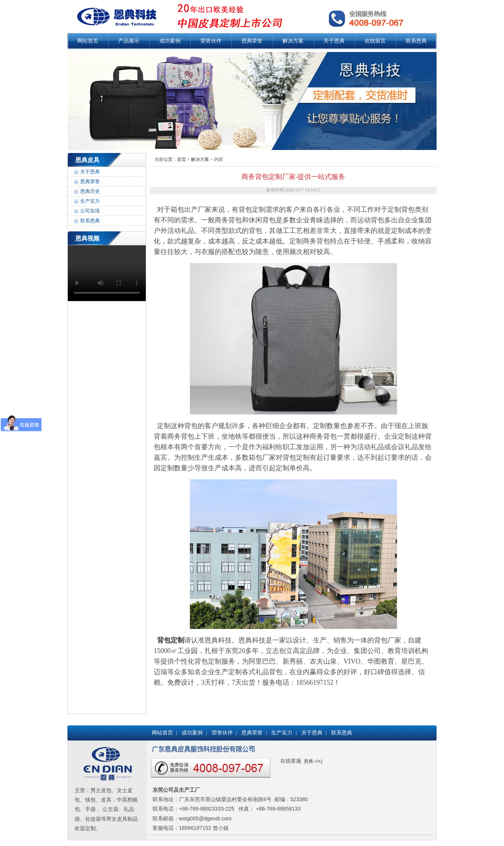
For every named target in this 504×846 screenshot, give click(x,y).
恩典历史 (90, 191)
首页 (182, 159)
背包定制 (171, 640)
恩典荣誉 (252, 41)
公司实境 (90, 211)
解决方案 (293, 41)
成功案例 (170, 41)
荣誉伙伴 (211, 41)
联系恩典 (416, 41)
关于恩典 (334, 41)
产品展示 (129, 41)
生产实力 (90, 201)
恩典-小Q (313, 761)
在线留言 (375, 41)
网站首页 (88, 41)
